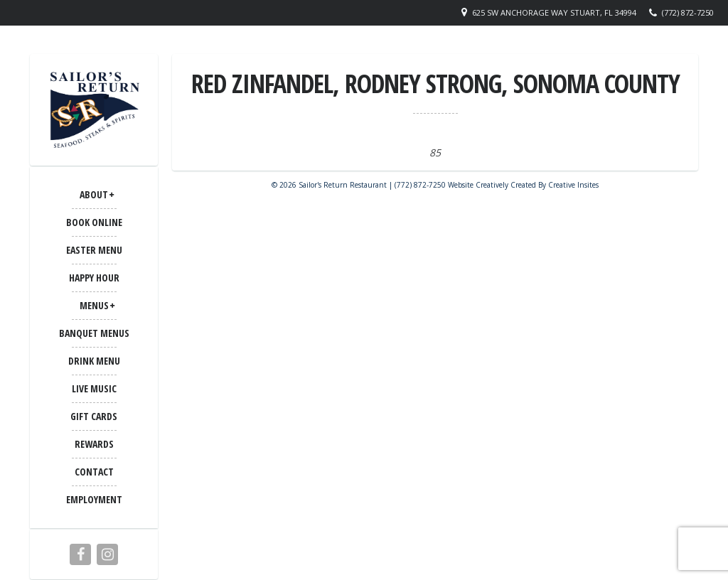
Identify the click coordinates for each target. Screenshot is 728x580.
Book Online (94, 222)
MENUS (94, 305)
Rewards (94, 444)
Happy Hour (94, 278)
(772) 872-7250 (688, 12)
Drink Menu (94, 361)
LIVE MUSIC (94, 388)
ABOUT (94, 194)
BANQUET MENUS (94, 333)
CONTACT (94, 472)
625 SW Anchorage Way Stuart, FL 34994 (554, 12)
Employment (94, 499)
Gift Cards (94, 416)
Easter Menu (94, 250)
